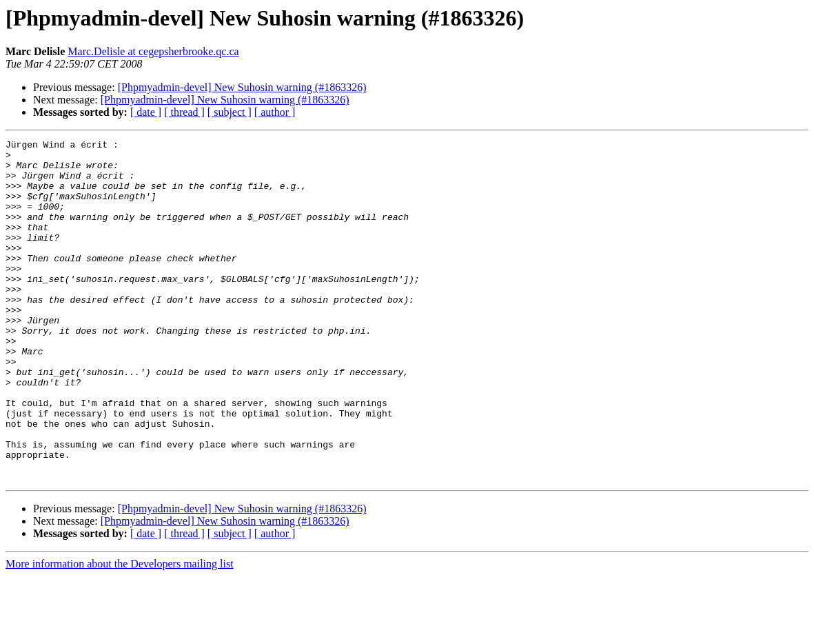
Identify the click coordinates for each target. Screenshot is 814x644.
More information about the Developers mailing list (120, 632)
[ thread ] (184, 112)
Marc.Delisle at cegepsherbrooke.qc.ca (153, 51)
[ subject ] (230, 112)
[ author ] (275, 112)
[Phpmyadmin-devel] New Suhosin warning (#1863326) (242, 87)
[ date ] (146, 112)
